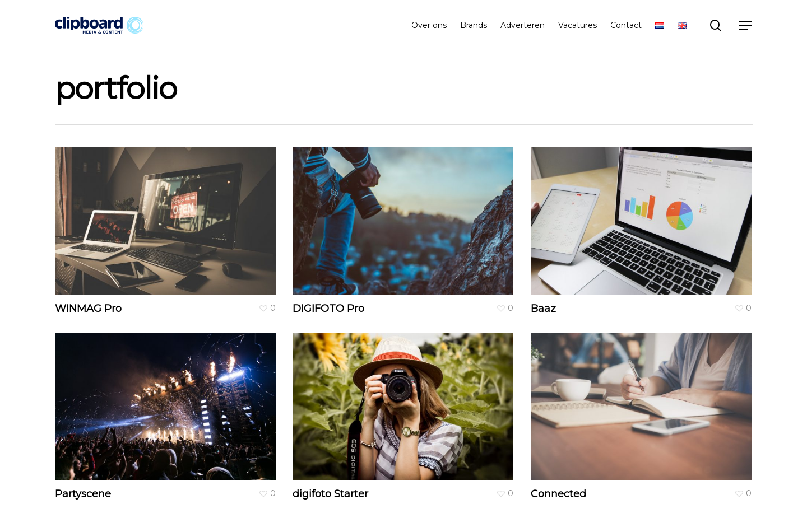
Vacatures (578, 25)
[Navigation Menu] (746, 25)
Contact (626, 25)
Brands (474, 25)
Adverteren (523, 25)
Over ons (429, 25)
